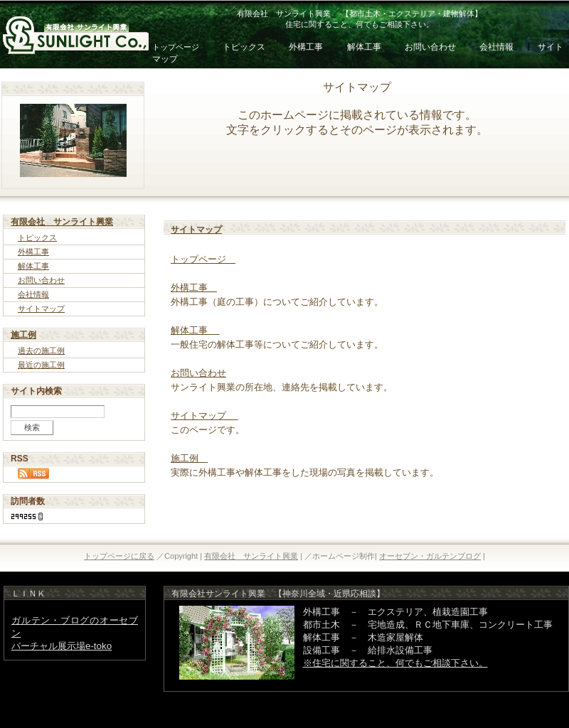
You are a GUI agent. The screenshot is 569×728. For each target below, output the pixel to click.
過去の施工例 (41, 350)
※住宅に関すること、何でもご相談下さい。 (395, 663)
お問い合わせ (431, 47)
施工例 (23, 335)
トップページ (176, 47)
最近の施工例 (41, 365)
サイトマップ (41, 309)
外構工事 (306, 47)
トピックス (244, 47)
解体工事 (365, 47)
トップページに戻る (119, 556)
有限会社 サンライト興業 (62, 222)
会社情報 (496, 47)
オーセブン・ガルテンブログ (430, 556)
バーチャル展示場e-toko (62, 646)
